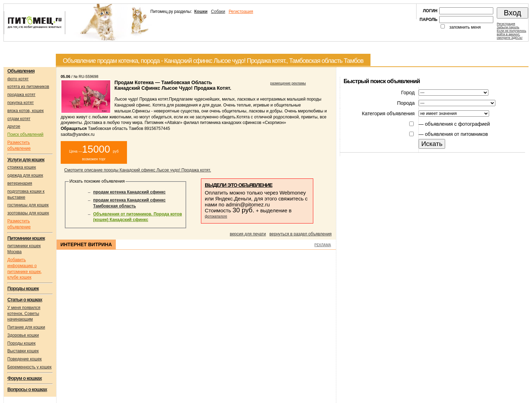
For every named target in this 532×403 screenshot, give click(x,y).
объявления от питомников (456, 134)
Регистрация (241, 12)
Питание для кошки (26, 327)
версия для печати (248, 234)
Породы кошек (21, 343)
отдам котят (19, 119)
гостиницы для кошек (28, 205)
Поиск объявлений (25, 134)
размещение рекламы (288, 83)
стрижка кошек (22, 167)
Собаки (218, 12)
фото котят (18, 79)
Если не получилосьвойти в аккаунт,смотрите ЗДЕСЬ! (511, 34)
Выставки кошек (23, 351)
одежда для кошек (25, 175)
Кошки (201, 12)
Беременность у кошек (29, 367)
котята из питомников (28, 87)
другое (14, 126)
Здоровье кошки (23, 335)
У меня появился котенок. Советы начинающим (24, 314)
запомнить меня (465, 27)
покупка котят (21, 103)
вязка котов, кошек (25, 111)
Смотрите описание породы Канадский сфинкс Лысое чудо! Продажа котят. (138, 170)
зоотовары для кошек (28, 213)
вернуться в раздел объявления (300, 234)
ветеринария (20, 183)
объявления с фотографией (457, 124)
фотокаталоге (216, 216)
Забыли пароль (508, 27)
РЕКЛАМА (323, 245)
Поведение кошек (25, 359)
